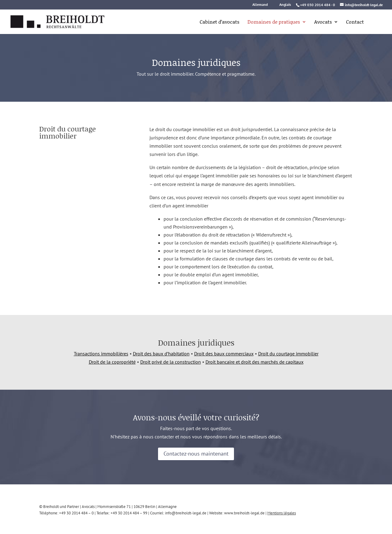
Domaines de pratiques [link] (274, 22)
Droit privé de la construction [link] (171, 362)
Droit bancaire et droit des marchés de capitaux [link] (254, 362)
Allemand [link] (260, 5)
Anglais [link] (285, 5)
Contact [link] (355, 22)
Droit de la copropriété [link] (112, 362)
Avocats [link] (323, 22)
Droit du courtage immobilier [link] (288, 354)
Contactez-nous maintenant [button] (196, 454)
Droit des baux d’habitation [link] (161, 354)
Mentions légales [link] (282, 513)
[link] (50, 21)
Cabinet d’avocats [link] (220, 22)
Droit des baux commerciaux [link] (224, 354)
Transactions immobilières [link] (101, 354)
